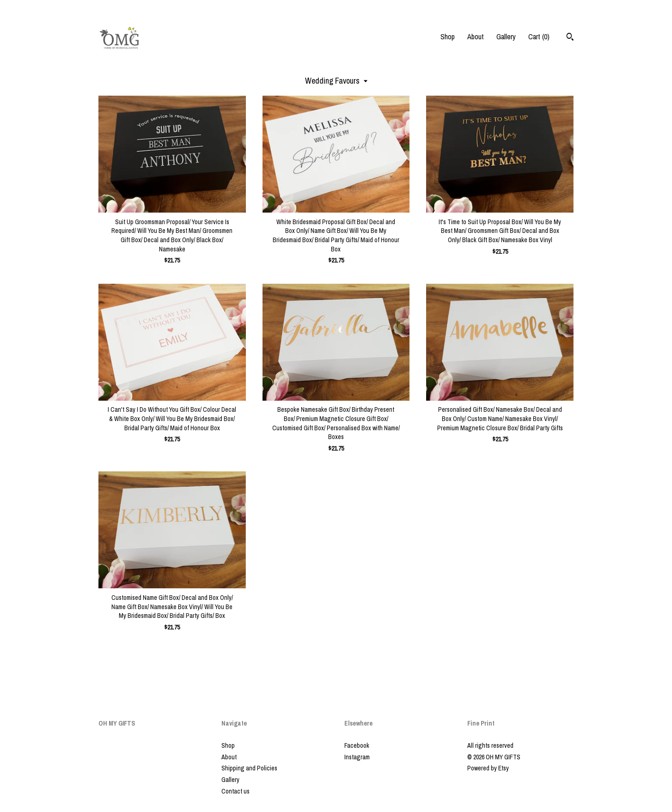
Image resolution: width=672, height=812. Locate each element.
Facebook (357, 745)
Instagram (357, 757)
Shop (448, 37)
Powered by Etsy (488, 768)
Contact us (235, 791)
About (476, 37)
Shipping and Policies (249, 768)
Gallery (506, 37)
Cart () (539, 37)
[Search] (570, 38)
